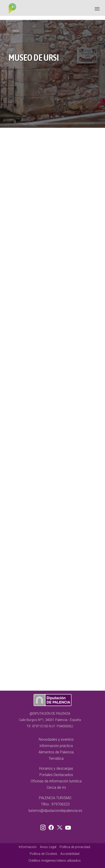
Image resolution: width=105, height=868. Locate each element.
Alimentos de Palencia (56, 752)
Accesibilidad (70, 854)
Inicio (16, 31)
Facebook (52, 827)
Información (28, 847)
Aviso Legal (48, 847)
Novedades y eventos (56, 739)
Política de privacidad (75, 847)
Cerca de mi (56, 787)
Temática (56, 758)
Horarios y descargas (56, 768)
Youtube (67, 827)
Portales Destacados (56, 775)
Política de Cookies (43, 854)
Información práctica (56, 746)
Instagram (44, 827)
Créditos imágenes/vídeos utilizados (55, 861)
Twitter (60, 827)
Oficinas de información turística (56, 781)
